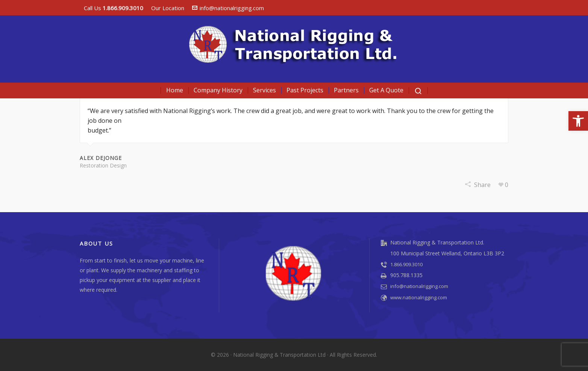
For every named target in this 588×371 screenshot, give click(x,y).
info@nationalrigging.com (228, 8)
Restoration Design (103, 165)
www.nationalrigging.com (419, 297)
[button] (578, 121)
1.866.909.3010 (406, 264)
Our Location (168, 8)
